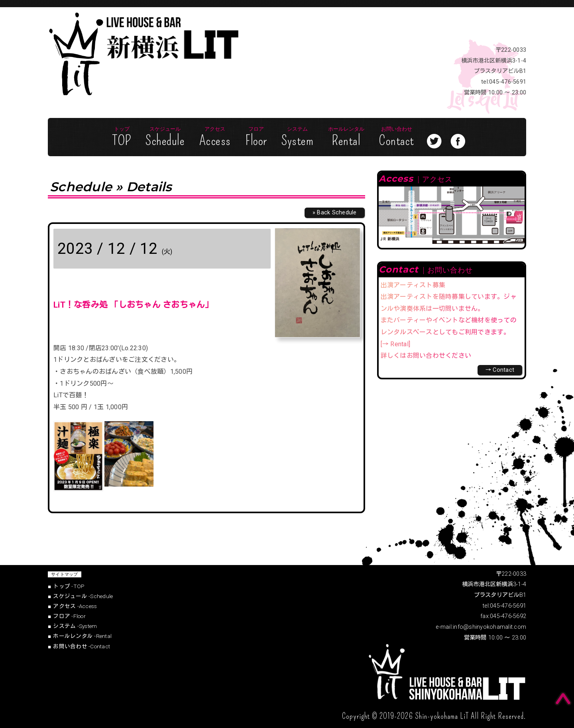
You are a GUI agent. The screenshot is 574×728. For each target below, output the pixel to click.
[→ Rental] (396, 344)
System (297, 137)
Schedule (165, 137)
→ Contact (500, 370)
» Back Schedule (335, 213)
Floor (256, 137)
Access (215, 137)
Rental (346, 137)
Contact (396, 137)
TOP (122, 137)
